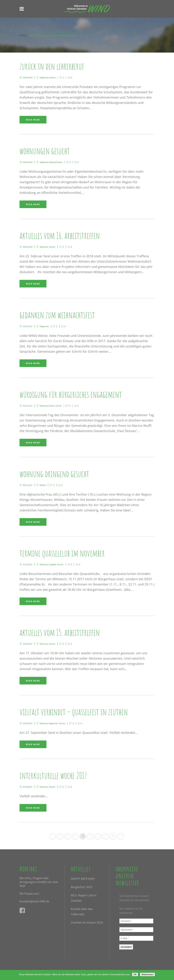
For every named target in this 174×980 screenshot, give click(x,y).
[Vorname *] (136, 921)
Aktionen (44, 247)
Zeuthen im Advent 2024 (87, 922)
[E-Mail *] (136, 938)
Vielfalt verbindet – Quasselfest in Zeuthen (74, 712)
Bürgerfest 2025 (81, 887)
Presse (53, 78)
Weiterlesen (147, 974)
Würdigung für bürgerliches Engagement (71, 394)
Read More (33, 120)
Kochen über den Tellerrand (82, 911)
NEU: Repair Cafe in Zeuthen (84, 898)
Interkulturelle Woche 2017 (53, 775)
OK (135, 974)
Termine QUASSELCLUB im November (62, 553)
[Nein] (170, 975)
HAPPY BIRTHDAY (83, 879)
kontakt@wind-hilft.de (34, 901)
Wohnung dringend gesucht (54, 474)
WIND (23, 35)
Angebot (52, 564)
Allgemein (44, 78)
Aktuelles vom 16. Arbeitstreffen (60, 235)
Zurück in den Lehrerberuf (52, 66)
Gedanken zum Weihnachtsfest (57, 315)
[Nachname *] (136, 930)
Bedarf (53, 162)
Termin (52, 247)
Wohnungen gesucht (45, 151)
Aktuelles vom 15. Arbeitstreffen (60, 632)
